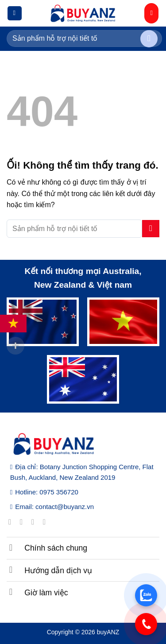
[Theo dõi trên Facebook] (12, 522)
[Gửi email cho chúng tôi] (47, 522)
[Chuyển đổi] (11, 547)
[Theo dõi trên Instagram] (24, 522)
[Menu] (15, 13)
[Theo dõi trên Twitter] (35, 522)
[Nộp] (149, 39)
